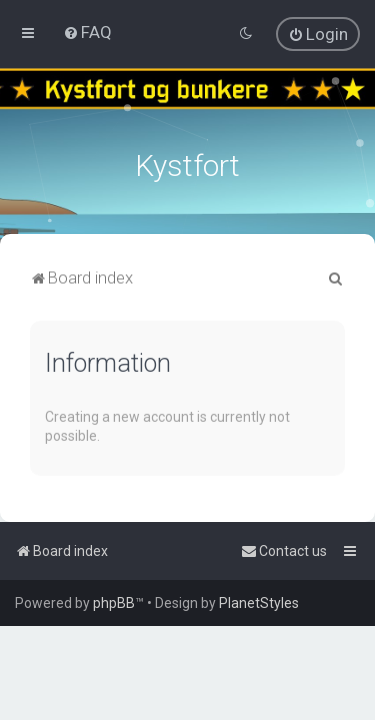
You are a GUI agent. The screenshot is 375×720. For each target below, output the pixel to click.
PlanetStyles (259, 603)
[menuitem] (87, 32)
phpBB (114, 603)
